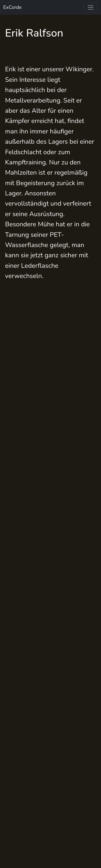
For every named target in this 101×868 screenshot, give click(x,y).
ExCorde (12, 7)
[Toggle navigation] (91, 7)
